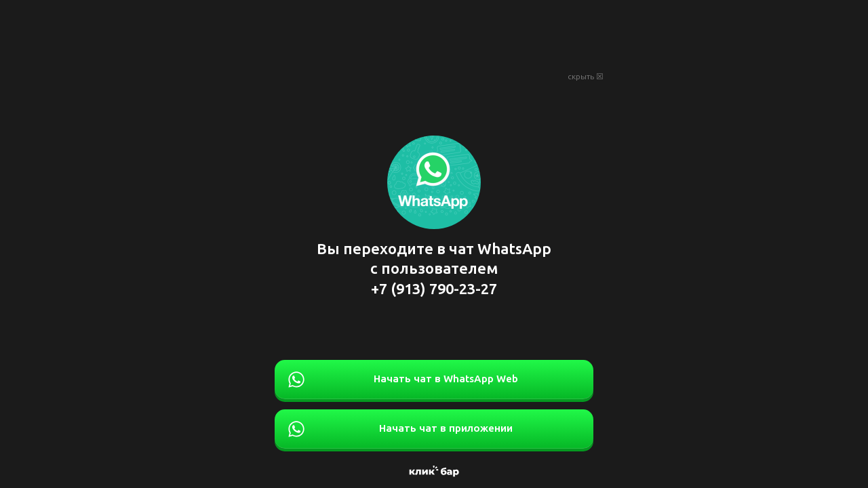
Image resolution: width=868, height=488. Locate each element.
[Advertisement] (434, 34)
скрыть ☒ (586, 77)
